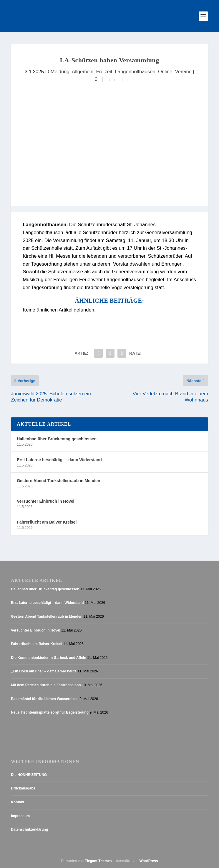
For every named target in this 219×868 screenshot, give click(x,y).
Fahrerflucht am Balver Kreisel (47, 522)
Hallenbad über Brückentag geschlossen (57, 439)
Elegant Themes (98, 861)
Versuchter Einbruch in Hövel (45, 501)
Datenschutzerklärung (29, 829)
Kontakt (18, 802)
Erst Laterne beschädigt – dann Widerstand (59, 460)
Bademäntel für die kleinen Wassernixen (45, 699)
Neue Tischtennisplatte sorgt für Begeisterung (50, 712)
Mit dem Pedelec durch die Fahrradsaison (46, 685)
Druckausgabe (23, 789)
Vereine (183, 72)
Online (165, 72)
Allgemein (83, 72)
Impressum (20, 816)
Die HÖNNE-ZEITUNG (29, 775)
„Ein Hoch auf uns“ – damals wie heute (44, 672)
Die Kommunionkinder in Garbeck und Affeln (49, 658)
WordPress (149, 861)
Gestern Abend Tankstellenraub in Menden (58, 481)
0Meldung (59, 72)
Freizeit (104, 72)
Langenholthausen (135, 72)
